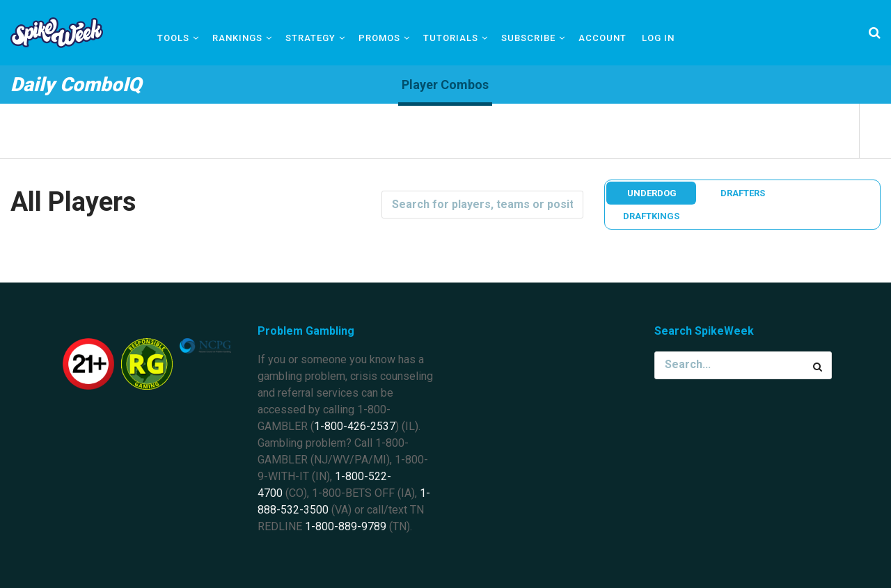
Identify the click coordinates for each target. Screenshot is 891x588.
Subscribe (528, 38)
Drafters (743, 193)
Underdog (652, 193)
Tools (173, 38)
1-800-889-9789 (346, 526)
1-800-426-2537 (355, 426)
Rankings (237, 38)
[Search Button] (818, 365)
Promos (379, 38)
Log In (658, 38)
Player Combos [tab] (445, 85)
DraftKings (651, 216)
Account (602, 38)
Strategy (310, 38)
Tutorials (451, 38)
